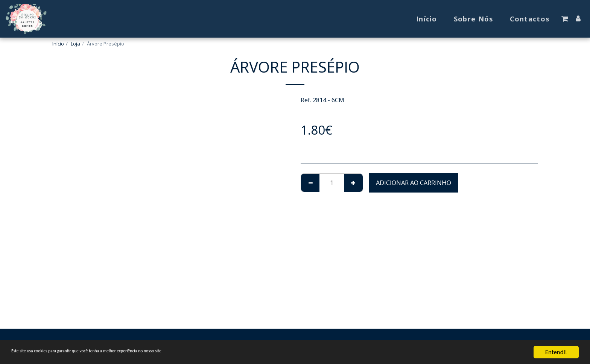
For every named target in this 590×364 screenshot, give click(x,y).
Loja (75, 44)
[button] (565, 19)
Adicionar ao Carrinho (414, 183)
